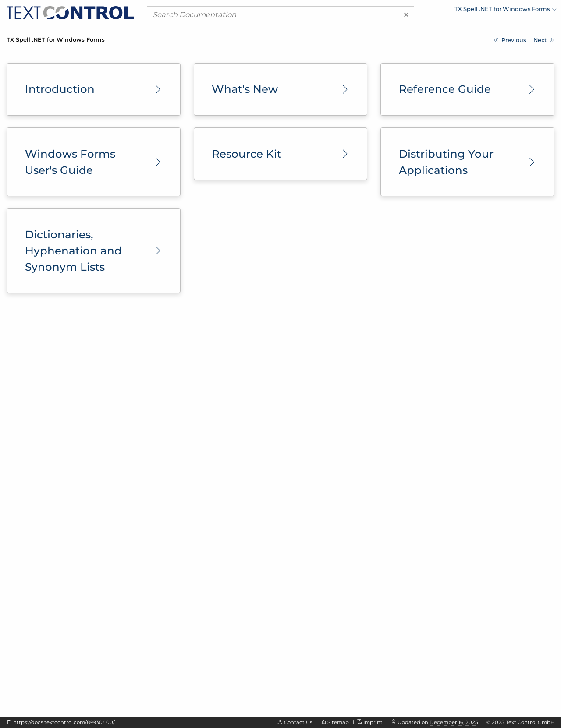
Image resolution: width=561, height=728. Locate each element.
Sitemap (338, 722)
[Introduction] (544, 40)
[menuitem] (480, 11)
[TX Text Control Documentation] (510, 40)
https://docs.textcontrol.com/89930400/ (64, 722)
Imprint (373, 722)
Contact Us (298, 722)
